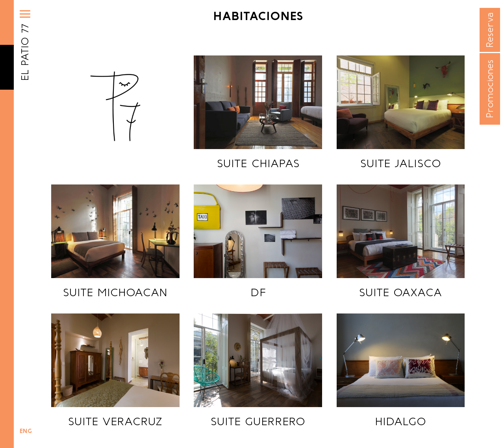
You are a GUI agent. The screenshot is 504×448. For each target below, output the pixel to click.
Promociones (490, 89)
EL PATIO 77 (25, 52)
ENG (26, 431)
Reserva (490, 30)
